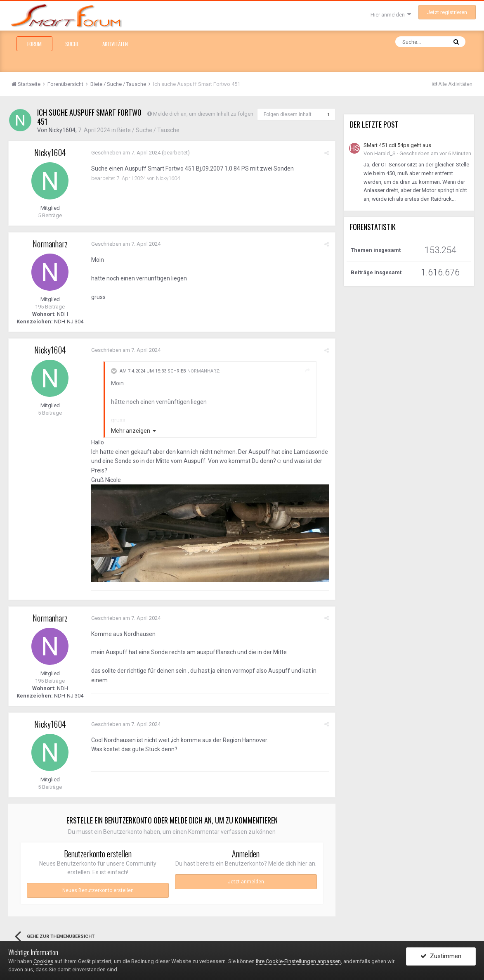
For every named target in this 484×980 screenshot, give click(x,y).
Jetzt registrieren (447, 12)
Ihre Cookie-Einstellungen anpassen (298, 961)
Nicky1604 (62, 130)
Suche (72, 44)
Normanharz (50, 244)
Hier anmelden (391, 15)
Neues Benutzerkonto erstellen (98, 890)
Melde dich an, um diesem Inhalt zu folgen (203, 114)
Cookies (43, 961)
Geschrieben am (126, 153)
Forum (34, 44)
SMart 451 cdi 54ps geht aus (397, 145)
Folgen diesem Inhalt (288, 114)
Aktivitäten (115, 44)
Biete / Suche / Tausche (148, 130)
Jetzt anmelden (246, 882)
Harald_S (385, 153)
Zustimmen (441, 956)
